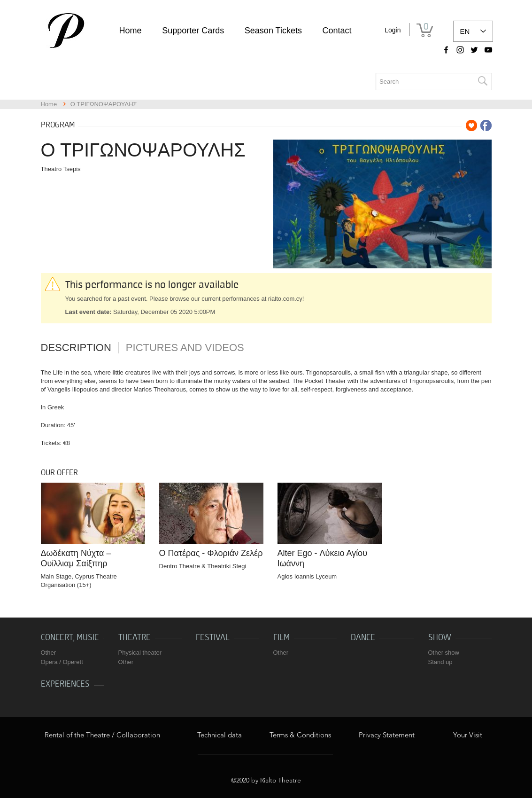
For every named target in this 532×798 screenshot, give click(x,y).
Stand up (440, 662)
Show (440, 638)
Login (393, 30)
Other (49, 653)
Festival (213, 638)
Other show (444, 653)
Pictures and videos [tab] (185, 348)
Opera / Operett (62, 662)
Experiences (65, 684)
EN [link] (465, 31)
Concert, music (70, 638)
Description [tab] (76, 348)
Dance (363, 638)
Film (281, 638)
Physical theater (140, 653)
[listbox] (473, 31)
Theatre (135, 638)
